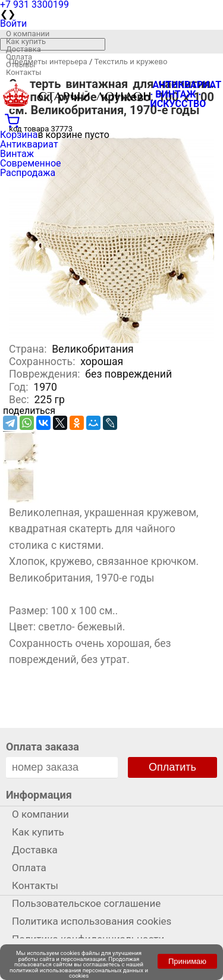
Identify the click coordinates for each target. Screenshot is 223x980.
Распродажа (28, 173)
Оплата (19, 57)
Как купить (26, 41)
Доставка (23, 49)
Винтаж (17, 154)
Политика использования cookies (92, 921)
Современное (31, 163)
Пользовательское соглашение (86, 903)
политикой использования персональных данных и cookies (79, 973)
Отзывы (21, 65)
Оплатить (172, 767)
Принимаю (187, 961)
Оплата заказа (43, 747)
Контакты (24, 72)
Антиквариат (29, 144)
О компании (28, 34)
